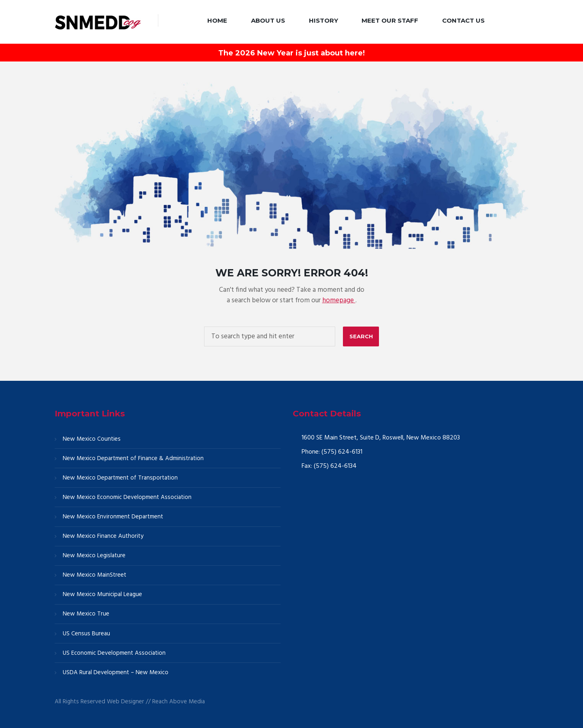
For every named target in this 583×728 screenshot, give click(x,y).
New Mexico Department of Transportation (120, 478)
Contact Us (463, 20)
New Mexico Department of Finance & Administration (133, 458)
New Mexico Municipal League (102, 594)
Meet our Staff (390, 20)
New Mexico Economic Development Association (127, 497)
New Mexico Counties (92, 439)
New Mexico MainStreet (95, 575)
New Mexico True (86, 614)
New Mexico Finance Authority (103, 536)
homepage (339, 300)
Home (217, 20)
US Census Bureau (86, 634)
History (323, 20)
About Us (268, 20)
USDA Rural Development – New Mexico (116, 673)
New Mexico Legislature (94, 556)
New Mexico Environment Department (113, 517)
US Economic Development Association (114, 653)
